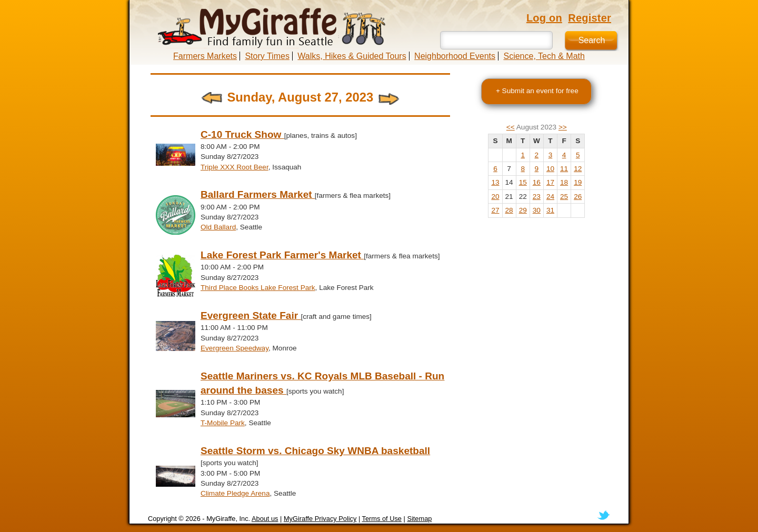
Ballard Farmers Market (258, 194)
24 (550, 197)
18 (564, 182)
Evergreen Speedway (235, 348)
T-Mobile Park (223, 423)
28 (509, 210)
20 (495, 197)
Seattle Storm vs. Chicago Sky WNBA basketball (315, 451)
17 (550, 182)
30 (537, 210)
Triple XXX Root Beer (235, 167)
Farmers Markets (205, 56)
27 (495, 210)
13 (495, 182)
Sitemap (419, 519)
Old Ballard (218, 227)
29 (523, 210)
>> (563, 127)
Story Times (267, 56)
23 (537, 197)
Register (590, 18)
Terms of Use (382, 519)
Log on (544, 18)
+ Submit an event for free (537, 91)
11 (564, 169)
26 (578, 197)
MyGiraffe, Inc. (228, 519)
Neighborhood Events (455, 56)
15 (523, 182)
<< (511, 127)
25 (564, 197)
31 (550, 210)
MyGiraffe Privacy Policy (320, 519)
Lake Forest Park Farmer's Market (282, 255)
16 (537, 182)
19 (578, 182)
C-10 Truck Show (242, 134)
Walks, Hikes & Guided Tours (352, 56)
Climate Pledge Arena (235, 493)
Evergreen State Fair (251, 315)
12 (578, 169)
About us (265, 519)
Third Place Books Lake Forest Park (258, 288)
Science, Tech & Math (544, 56)
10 (550, 169)
